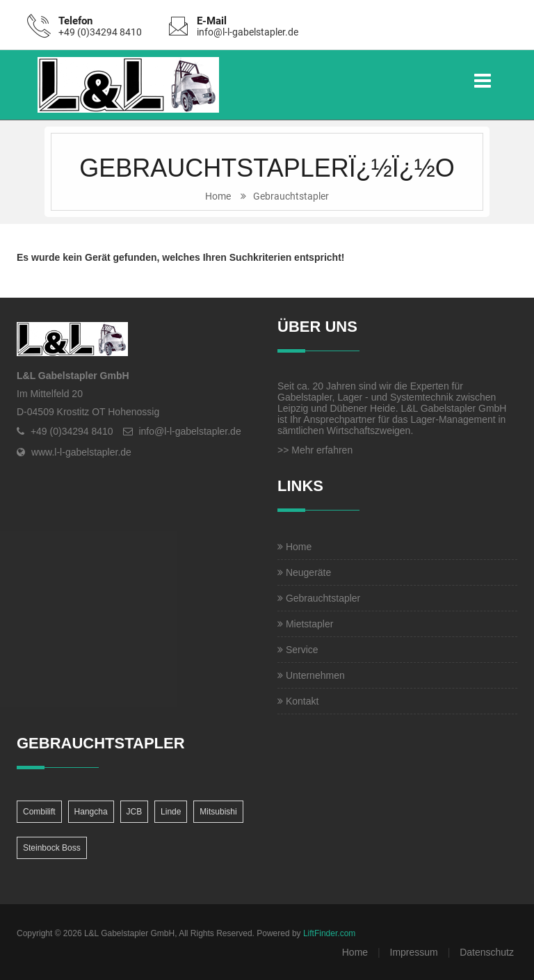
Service (298, 650)
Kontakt (298, 701)
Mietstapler (305, 624)
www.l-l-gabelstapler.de (81, 452)
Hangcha (91, 812)
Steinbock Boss (52, 848)
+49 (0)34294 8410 (100, 32)
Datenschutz (487, 952)
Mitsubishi (218, 812)
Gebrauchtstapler (291, 196)
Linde (171, 812)
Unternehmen (311, 675)
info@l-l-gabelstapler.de (248, 32)
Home (218, 196)
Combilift (39, 812)
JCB (135, 812)
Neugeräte (304, 572)
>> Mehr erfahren (315, 450)
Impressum (414, 952)
